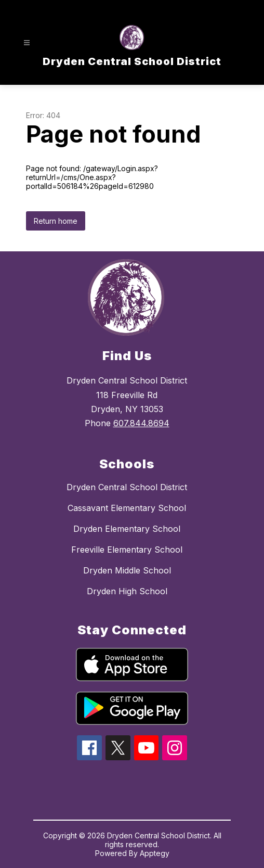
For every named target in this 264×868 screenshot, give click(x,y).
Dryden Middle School (127, 570)
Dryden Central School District (127, 487)
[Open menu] (27, 43)
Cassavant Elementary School (127, 508)
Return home (56, 221)
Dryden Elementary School (127, 529)
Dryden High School (127, 591)
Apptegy (155, 853)
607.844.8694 (141, 423)
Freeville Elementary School (127, 550)
